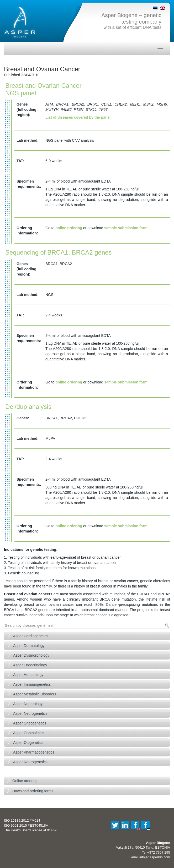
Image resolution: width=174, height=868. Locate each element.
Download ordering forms (33, 791)
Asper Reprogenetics (30, 762)
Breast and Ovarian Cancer (42, 69)
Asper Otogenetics (28, 743)
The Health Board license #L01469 (30, 830)
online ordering (69, 228)
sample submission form (126, 228)
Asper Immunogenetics (32, 684)
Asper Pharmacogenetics (34, 752)
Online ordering (25, 781)
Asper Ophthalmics (29, 733)
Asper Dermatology (29, 646)
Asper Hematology (28, 675)
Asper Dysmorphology (31, 655)
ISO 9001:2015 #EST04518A (26, 825)
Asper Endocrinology (30, 665)
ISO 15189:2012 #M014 (22, 820)
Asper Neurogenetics (30, 713)
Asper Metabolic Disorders (35, 694)
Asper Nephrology (28, 704)
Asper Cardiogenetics (31, 636)
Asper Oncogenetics (30, 723)
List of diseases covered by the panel (78, 117)
